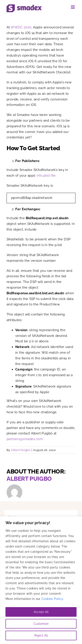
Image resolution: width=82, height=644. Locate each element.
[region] (41, 580)
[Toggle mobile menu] (73, 7)
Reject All (41, 635)
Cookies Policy (52, 599)
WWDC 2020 (21, 27)
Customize (41, 624)
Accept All (41, 612)
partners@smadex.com (25, 439)
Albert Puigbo (21, 450)
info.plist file (46, 176)
